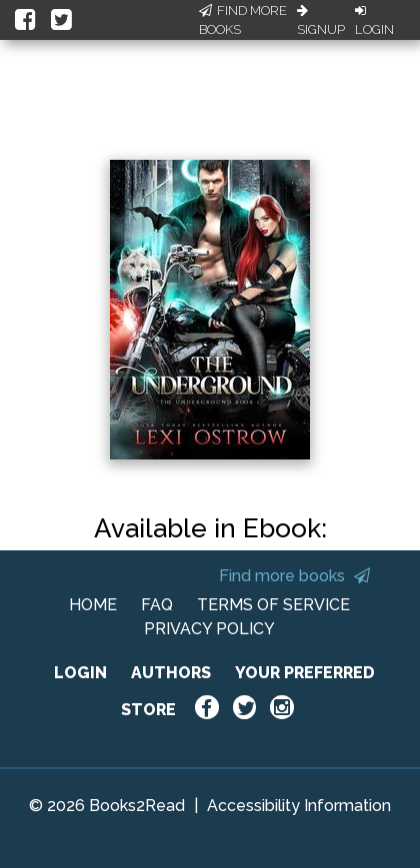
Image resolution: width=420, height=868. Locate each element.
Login (374, 21)
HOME (93, 605)
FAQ (157, 605)
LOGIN (80, 673)
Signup (321, 21)
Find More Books (243, 20)
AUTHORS (171, 673)
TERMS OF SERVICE (273, 605)
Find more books (294, 576)
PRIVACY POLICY (209, 629)
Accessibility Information (299, 806)
